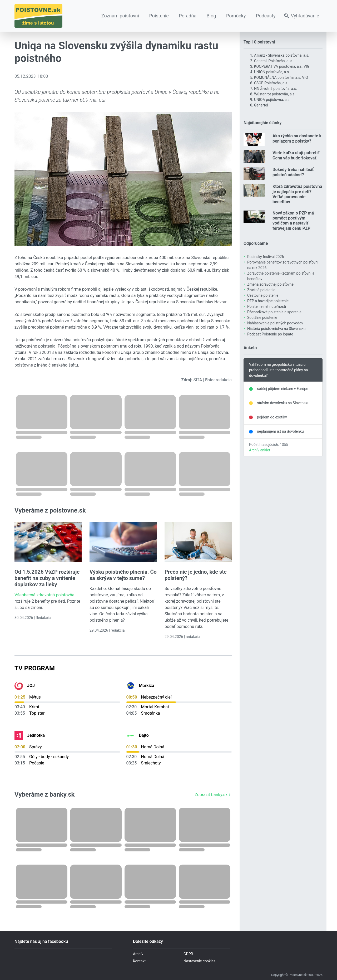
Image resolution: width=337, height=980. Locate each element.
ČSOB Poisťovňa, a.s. (271, 83)
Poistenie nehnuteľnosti (267, 306)
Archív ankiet (260, 450)
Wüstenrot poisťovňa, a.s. (275, 94)
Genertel (261, 105)
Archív (138, 954)
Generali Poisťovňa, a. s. (274, 61)
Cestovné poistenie (263, 295)
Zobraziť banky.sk (213, 795)
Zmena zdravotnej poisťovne (270, 284)
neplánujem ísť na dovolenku (280, 431)
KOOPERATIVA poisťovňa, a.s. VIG (282, 66)
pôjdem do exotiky (272, 417)
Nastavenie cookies (200, 961)
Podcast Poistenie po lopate (270, 334)
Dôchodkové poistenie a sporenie (274, 312)
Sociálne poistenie (262, 318)
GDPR (188, 954)
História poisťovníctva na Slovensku (276, 329)
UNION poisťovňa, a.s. (272, 72)
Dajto (144, 735)
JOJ (31, 686)
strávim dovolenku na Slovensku (283, 403)
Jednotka (36, 735)
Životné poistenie (261, 290)
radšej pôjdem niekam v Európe (283, 389)
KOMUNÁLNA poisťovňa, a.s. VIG (281, 77)
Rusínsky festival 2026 (266, 257)
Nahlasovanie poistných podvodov (275, 323)
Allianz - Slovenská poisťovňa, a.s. (282, 55)
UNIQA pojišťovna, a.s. (272, 100)
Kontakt (139, 961)
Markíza (147, 686)
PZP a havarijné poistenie (268, 301)
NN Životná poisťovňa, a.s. (276, 89)
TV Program (35, 668)
